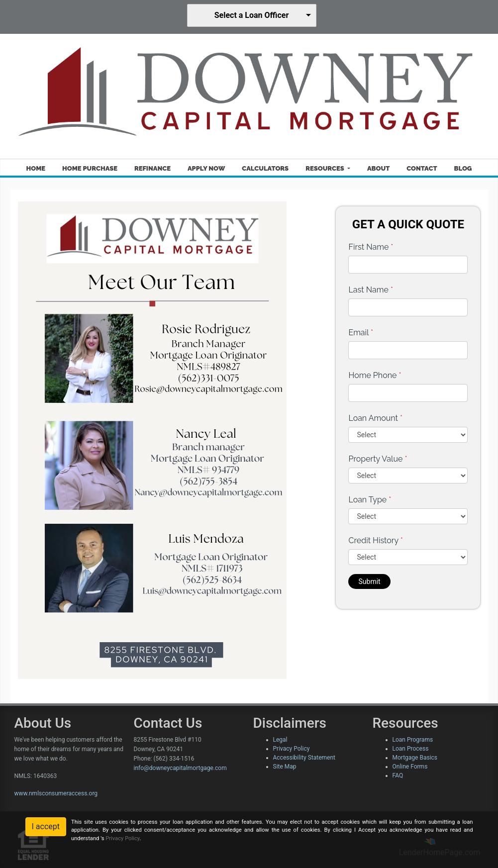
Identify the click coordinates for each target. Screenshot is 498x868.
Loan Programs (413, 740)
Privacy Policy (292, 749)
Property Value (378, 459)
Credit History (375, 540)
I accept (46, 826)
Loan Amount (375, 418)
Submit (369, 581)
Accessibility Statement (304, 758)
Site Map (285, 767)
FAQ (398, 775)
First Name (371, 247)
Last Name (371, 290)
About (378, 168)
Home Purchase (90, 168)
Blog (463, 168)
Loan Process (411, 749)
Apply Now (206, 168)
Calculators (265, 168)
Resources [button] (326, 168)
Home (36, 168)
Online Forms (410, 767)
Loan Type (370, 500)
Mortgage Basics (415, 758)
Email (361, 333)
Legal (280, 740)
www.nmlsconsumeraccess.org (56, 793)
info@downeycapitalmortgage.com (180, 768)
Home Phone (375, 375)
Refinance (152, 168)
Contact (422, 168)
